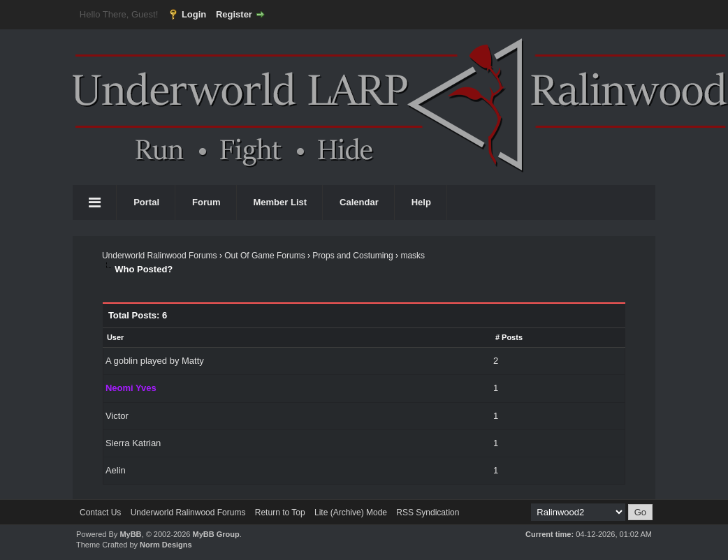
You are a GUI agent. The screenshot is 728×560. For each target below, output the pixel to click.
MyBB (130, 534)
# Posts (509, 337)
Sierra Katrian (133, 443)
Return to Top (280, 513)
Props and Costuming (352, 256)
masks (413, 256)
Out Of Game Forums (264, 256)
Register (234, 14)
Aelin (116, 470)
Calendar (359, 202)
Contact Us (100, 513)
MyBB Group (216, 534)
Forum (206, 202)
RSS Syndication (428, 513)
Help (421, 202)
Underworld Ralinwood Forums (160, 256)
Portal (146, 202)
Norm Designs (166, 545)
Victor (117, 416)
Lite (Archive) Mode (351, 513)
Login (194, 14)
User (115, 337)
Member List (281, 202)
